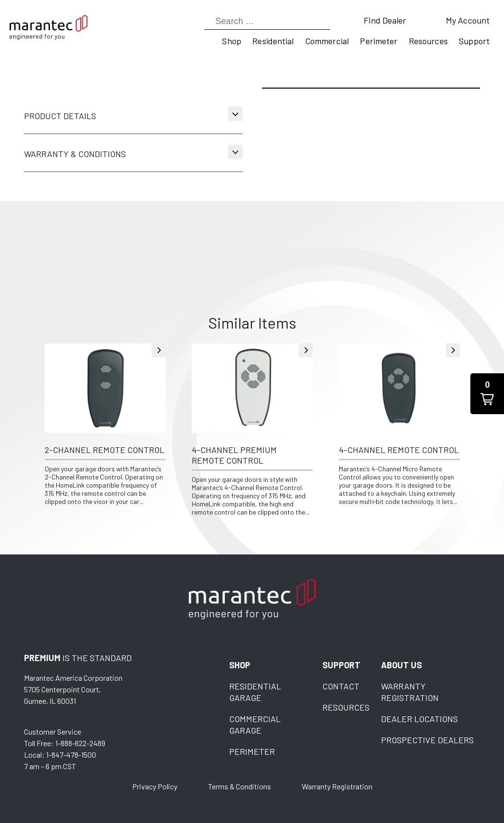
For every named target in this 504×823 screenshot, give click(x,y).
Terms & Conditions (240, 786)
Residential (273, 41)
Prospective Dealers (427, 740)
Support (474, 41)
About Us (401, 665)
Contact (341, 686)
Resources (428, 41)
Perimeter (379, 41)
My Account (468, 20)
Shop (231, 41)
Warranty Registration (337, 786)
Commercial (327, 41)
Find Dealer (385, 20)
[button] (487, 394)
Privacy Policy (155, 786)
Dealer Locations (419, 719)
